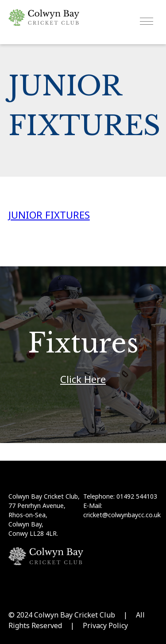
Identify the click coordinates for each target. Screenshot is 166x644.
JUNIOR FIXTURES (49, 215)
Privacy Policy (105, 625)
